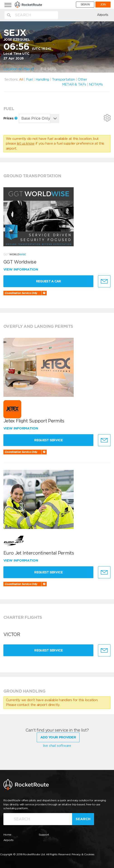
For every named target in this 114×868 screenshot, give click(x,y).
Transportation (63, 79)
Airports (103, 15)
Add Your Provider (58, 737)
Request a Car (49, 281)
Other (82, 79)
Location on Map (19, 69)
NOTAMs (96, 84)
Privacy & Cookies (83, 854)
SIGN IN (85, 5)
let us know (26, 143)
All (21, 79)
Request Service (48, 440)
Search (83, 819)
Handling (42, 79)
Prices (10, 118)
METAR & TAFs (74, 84)
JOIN (103, 5)
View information (21, 269)
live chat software (57, 746)
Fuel (29, 79)
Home (7, 835)
